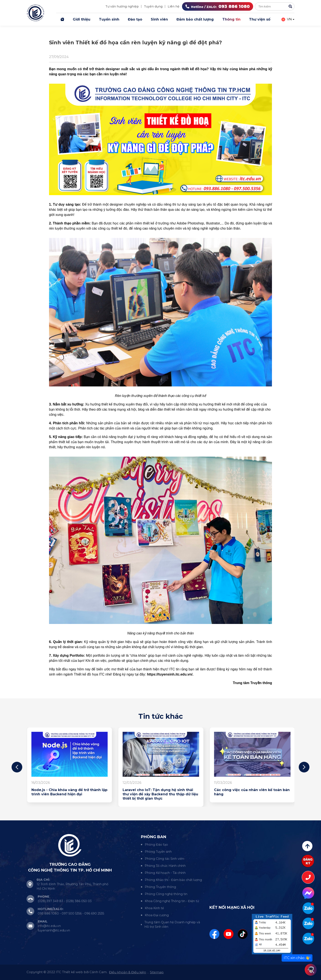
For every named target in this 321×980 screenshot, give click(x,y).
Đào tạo (135, 19)
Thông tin (231, 19)
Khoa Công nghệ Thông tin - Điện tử (172, 901)
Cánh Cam (98, 972)
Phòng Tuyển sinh (158, 852)
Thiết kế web (72, 972)
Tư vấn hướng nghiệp (122, 6)
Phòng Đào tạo (156, 845)
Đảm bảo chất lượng (195, 19)
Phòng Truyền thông (160, 887)
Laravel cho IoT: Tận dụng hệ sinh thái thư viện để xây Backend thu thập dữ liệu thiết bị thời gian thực (252, 794)
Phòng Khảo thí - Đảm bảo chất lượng (173, 880)
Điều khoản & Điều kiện (128, 972)
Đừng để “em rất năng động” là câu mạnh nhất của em (63, 792)
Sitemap (157, 972)
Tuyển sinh (109, 19)
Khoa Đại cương (157, 915)
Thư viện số (260, 19)
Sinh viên (159, 19)
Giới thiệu (82, 19)
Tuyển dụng (153, 6)
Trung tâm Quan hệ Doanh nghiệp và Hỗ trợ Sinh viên (172, 924)
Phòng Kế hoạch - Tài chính (165, 873)
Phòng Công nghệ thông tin (166, 894)
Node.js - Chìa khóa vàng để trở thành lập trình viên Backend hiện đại (160, 792)
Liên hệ (174, 6)
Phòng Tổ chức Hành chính (165, 866)
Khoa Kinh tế (154, 908)
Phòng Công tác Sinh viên (164, 859)
